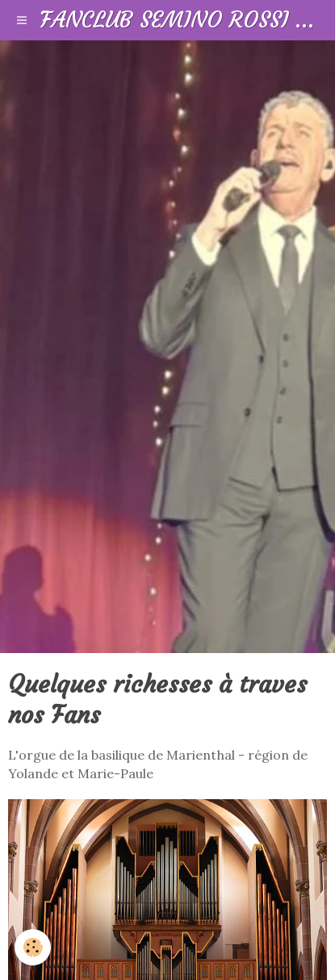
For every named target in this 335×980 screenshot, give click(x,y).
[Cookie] (33, 947)
